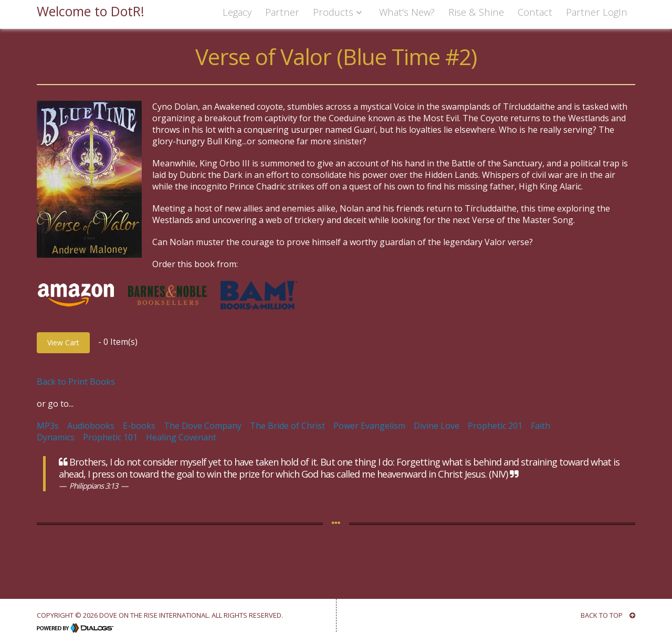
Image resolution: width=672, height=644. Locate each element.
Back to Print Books (76, 382)
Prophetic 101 (110, 437)
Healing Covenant (181, 437)
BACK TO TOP (608, 615)
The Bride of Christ (287, 426)
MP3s (48, 426)
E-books (139, 426)
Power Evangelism (369, 426)
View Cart (63, 342)
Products (339, 12)
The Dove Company (203, 426)
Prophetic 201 (495, 426)
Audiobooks (91, 426)
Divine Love (437, 426)
